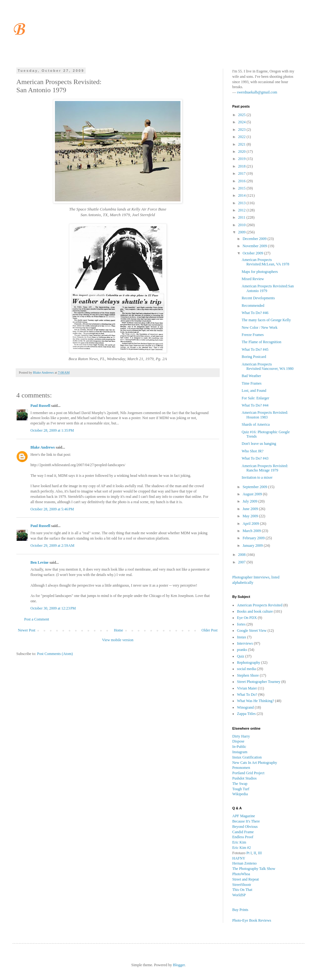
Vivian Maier (247, 688)
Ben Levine (40, 562)
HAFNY (239, 858)
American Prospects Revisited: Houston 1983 (265, 415)
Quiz (241, 656)
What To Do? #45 (255, 349)
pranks (242, 650)
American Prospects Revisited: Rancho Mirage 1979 (265, 468)
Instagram (240, 752)
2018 (242, 166)
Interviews (245, 643)
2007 (242, 562)
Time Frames (252, 383)
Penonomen (241, 768)
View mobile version (118, 640)
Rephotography (249, 663)
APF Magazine (244, 816)
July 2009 (250, 501)
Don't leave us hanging (259, 444)
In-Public (239, 747)
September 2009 (255, 487)
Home (118, 630)
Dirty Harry (241, 736)
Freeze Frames (253, 335)
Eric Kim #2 (242, 848)
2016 (242, 181)
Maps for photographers (260, 272)
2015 (242, 188)
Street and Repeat (246, 879)
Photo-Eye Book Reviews (252, 920)
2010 (242, 225)
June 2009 (251, 509)
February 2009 (254, 538)
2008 (242, 555)
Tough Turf (241, 789)
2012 (242, 210)
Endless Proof (243, 837)
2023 (242, 130)
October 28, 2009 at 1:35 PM (52, 430)
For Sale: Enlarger (255, 398)
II (255, 853)
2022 (242, 137)
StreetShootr (242, 885)
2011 (242, 217)
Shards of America (256, 424)
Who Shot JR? (253, 451)
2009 (242, 232)
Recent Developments (258, 298)
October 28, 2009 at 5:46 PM (52, 509)
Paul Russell (40, 406)
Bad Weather (251, 376)
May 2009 (251, 516)
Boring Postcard (254, 357)
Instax (242, 637)
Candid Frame (243, 832)
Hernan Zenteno (244, 863)
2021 (242, 144)
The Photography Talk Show (254, 869)
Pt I (249, 853)
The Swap (240, 784)
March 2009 (252, 531)
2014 (242, 195)
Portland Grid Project (248, 773)
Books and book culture (255, 611)
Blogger (179, 965)
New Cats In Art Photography (255, 763)
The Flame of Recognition (261, 342)
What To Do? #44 (255, 405)
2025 (242, 115)
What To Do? (247, 695)
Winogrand (245, 707)
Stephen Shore (248, 675)
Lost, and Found (254, 391)
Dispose (238, 741)
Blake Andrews (43, 447)
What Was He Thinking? (255, 701)
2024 (242, 122)
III (260, 853)
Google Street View (252, 631)
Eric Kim (239, 842)
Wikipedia (240, 794)
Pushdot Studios (244, 778)
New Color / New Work (260, 328)
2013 (242, 203)
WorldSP (239, 895)
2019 (242, 159)
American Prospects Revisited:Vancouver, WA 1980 (268, 366)
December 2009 (255, 239)
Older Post (210, 630)
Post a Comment (37, 619)
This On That (242, 890)
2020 (242, 152)
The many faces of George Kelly (266, 320)
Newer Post (27, 630)
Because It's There (246, 821)
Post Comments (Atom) (55, 654)
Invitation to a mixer (257, 477)
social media (246, 669)
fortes (241, 624)
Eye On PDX (247, 618)
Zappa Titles (246, 714)
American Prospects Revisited (260, 605)
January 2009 (253, 546)
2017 (242, 173)
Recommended (253, 306)
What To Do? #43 (255, 458)
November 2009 (255, 246)
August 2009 (253, 494)
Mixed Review (253, 279)
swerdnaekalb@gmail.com (257, 92)
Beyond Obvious (245, 827)
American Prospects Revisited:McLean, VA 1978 (266, 262)
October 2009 (253, 253)
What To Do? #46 (255, 313)
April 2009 (251, 524)
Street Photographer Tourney (259, 682)
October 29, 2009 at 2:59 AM (52, 546)
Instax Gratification (247, 757)
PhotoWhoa (241, 874)
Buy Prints (240, 910)
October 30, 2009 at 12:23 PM (53, 608)
